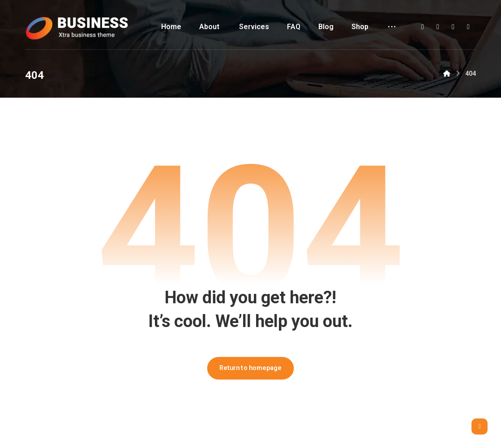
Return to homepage (251, 368)
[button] (423, 27)
